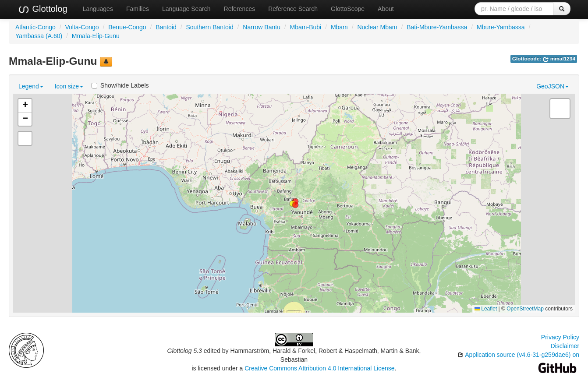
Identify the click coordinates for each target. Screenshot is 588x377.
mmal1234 (559, 59)
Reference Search (293, 9)
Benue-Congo (127, 27)
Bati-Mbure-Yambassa (437, 27)
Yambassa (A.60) (39, 36)
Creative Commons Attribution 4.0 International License (319, 368)
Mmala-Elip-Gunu (96, 36)
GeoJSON (553, 86)
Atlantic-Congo (35, 27)
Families (138, 9)
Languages (98, 9)
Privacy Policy (560, 337)
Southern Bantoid (209, 27)
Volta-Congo (82, 27)
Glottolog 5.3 (185, 351)
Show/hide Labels (120, 85)
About (386, 9)
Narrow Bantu (262, 27)
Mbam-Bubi (306, 27)
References (240, 9)
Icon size (69, 86)
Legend (31, 86)
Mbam (339, 27)
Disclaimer (565, 346)
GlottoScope (348, 9)
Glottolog (43, 9)
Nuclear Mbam (377, 27)
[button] (295, 205)
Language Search (186, 9)
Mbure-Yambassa (501, 27)
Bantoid (166, 27)
